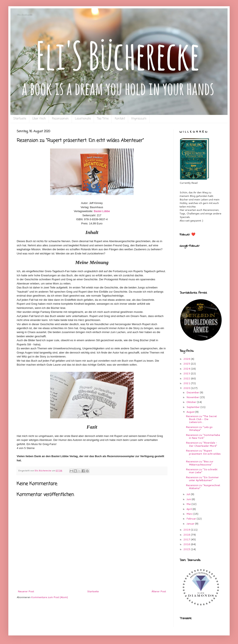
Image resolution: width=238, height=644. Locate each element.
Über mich (39, 119)
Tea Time (103, 119)
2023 (187, 373)
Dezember (193, 392)
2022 (187, 378)
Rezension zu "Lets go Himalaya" (199, 428)
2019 (187, 530)
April (189, 509)
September (193, 407)
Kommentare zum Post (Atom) (49, 597)
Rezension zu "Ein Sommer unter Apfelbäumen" (202, 479)
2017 (187, 539)
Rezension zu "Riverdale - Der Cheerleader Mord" (201, 444)
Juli (189, 494)
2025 (187, 364)
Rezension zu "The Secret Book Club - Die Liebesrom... (201, 419)
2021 (187, 383)
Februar (192, 519)
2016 (187, 544)
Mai (189, 504)
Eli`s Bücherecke (24, 15)
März (190, 514)
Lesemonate (83, 119)
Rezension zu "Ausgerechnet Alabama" (203, 487)
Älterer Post (159, 591)
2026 (187, 359)
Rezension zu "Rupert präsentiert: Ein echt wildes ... (203, 454)
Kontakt (120, 119)
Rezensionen (60, 119)
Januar (191, 524)
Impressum (139, 119)
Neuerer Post (26, 591)
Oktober (192, 402)
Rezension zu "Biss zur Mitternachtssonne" (200, 463)
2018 (187, 535)
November (193, 397)
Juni (189, 499)
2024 (187, 369)
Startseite (20, 119)
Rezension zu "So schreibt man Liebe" (202, 471)
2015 (187, 549)
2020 (187, 388)
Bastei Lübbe (102, 211)
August (191, 412)
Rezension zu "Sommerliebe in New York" (203, 436)
